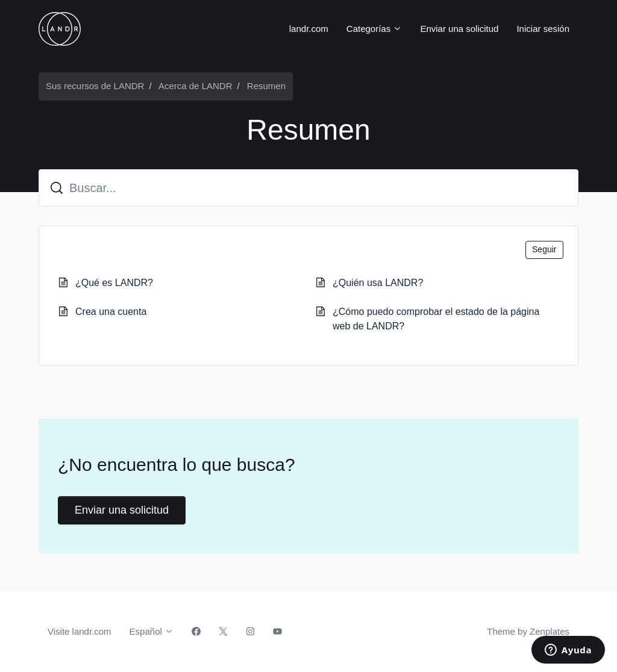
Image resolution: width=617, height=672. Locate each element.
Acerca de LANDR (196, 86)
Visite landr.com (80, 631)
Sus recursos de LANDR (95, 86)
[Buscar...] (308, 188)
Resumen (266, 86)
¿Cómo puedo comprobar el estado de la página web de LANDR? (436, 319)
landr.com (309, 29)
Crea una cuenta (111, 312)
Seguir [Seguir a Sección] (544, 249)
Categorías (374, 29)
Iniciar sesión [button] (543, 29)
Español (152, 631)
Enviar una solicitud (459, 29)
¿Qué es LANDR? (114, 283)
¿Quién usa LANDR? (378, 283)
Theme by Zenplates (528, 630)
